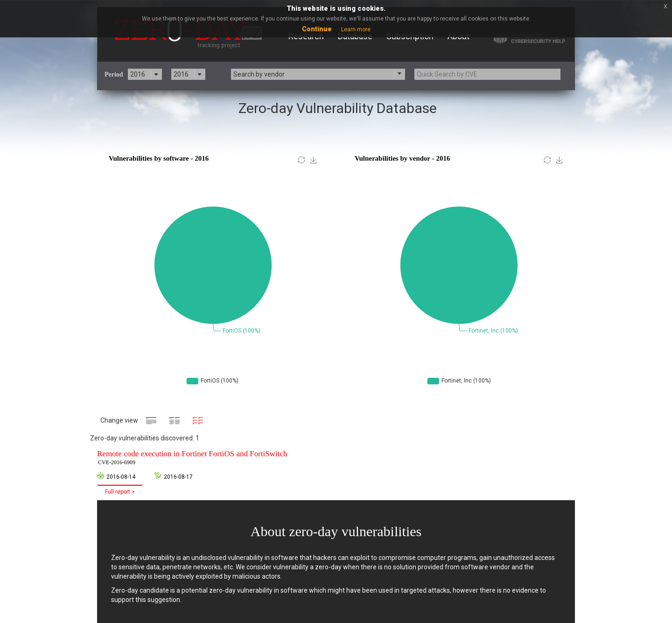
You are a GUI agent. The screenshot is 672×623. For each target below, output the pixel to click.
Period (114, 74)
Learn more (356, 29)
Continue (317, 29)
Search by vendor (259, 74)
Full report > (120, 492)
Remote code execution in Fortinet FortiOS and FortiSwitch (192, 458)
